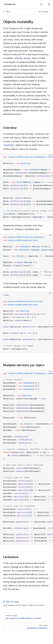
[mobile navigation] (49, 4)
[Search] (41, 4)
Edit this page (11, 602)
